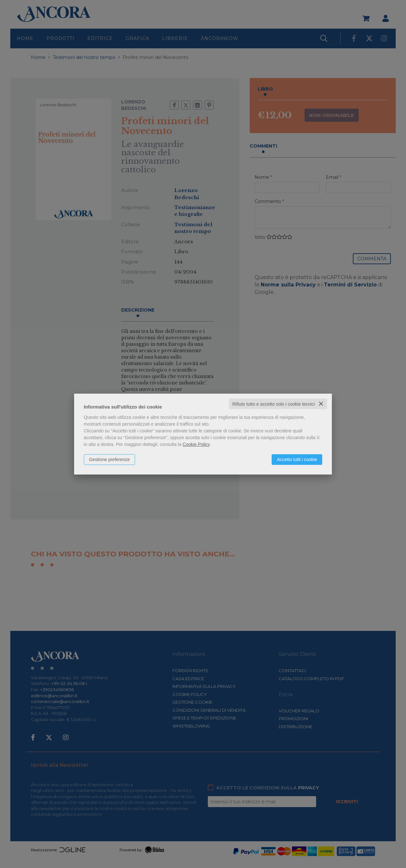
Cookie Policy (196, 444)
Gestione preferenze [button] (109, 459)
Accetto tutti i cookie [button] (297, 459)
